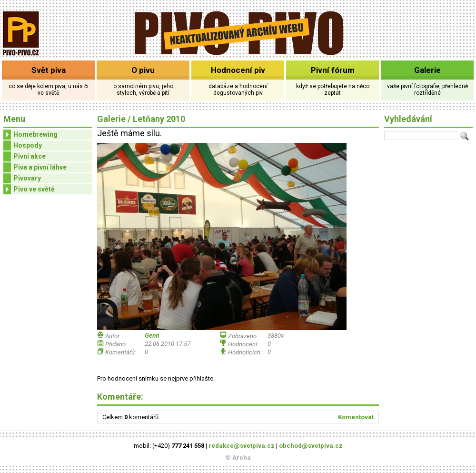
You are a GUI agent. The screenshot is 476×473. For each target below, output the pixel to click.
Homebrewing (30, 135)
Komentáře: (120, 397)
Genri (152, 336)
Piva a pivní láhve (40, 167)
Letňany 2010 (159, 119)
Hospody (28, 145)
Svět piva (49, 70)
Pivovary (27, 178)
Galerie (427, 70)
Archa (242, 458)
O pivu (143, 70)
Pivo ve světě (29, 189)
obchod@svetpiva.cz (311, 446)
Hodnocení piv (238, 70)
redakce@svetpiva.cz (242, 446)
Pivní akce (30, 156)
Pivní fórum (333, 70)
